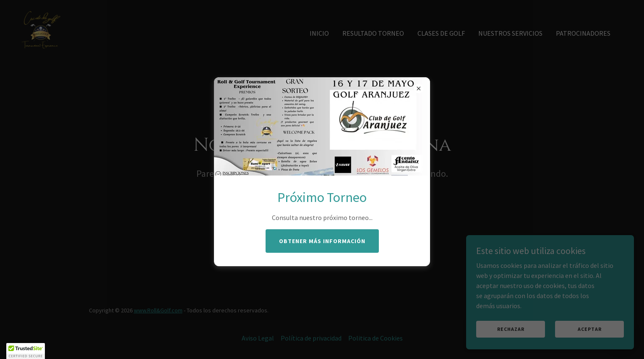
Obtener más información (322, 241)
